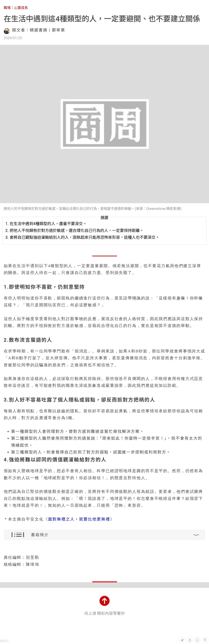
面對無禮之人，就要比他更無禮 (79, 519)
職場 (7, 8)
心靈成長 (21, 8)
